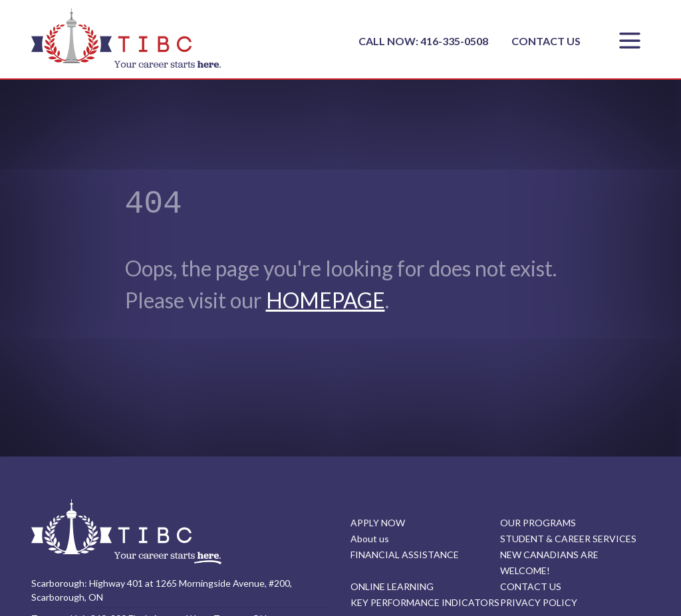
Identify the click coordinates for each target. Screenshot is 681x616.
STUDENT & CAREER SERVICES (568, 539)
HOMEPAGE (326, 300)
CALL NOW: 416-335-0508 (424, 41)
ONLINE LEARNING (392, 586)
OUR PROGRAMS (538, 523)
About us (370, 539)
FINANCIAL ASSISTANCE (405, 555)
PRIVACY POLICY (539, 602)
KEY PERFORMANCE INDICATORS (425, 602)
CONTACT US (546, 41)
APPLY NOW (378, 523)
